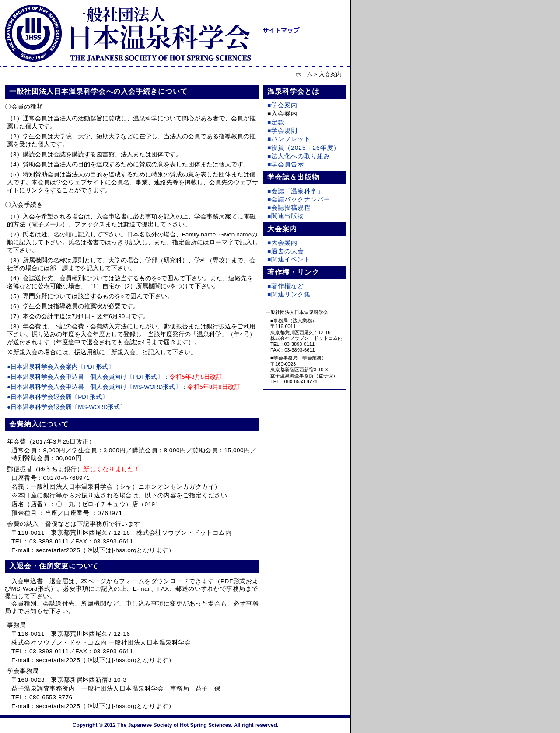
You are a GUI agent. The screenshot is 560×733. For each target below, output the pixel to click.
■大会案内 (282, 243)
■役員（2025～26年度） (304, 148)
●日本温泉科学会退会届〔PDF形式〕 (58, 397)
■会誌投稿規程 (289, 208)
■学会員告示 (286, 164)
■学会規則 (282, 131)
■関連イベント (289, 259)
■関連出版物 (286, 216)
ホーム (304, 74)
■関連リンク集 (289, 294)
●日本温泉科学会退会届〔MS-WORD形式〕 (66, 407)
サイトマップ (281, 30)
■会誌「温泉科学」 (296, 191)
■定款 (276, 122)
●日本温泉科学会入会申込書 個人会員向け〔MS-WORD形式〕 (94, 387)
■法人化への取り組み (299, 156)
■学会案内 (282, 105)
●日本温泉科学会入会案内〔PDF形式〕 (61, 367)
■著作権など (286, 286)
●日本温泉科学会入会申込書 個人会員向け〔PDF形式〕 (85, 377)
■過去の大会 (286, 251)
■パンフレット (289, 139)
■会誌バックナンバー (299, 199)
